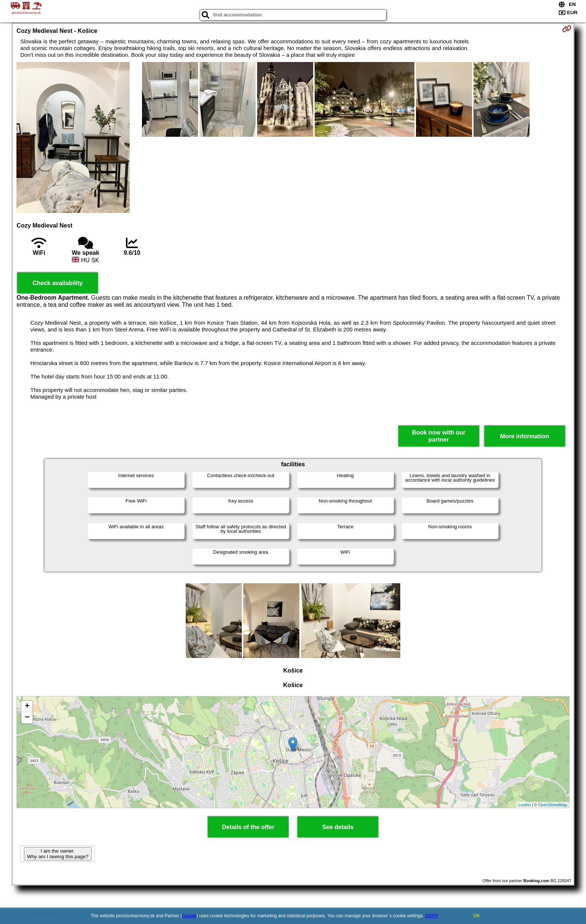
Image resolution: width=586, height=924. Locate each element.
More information (525, 436)
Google (189, 916)
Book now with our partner (439, 436)
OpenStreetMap (553, 805)
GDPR (431, 916)
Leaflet (525, 805)
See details (338, 827)
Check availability (58, 283)
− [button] (27, 718)
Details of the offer (248, 827)
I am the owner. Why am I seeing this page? (58, 854)
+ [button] (27, 707)
